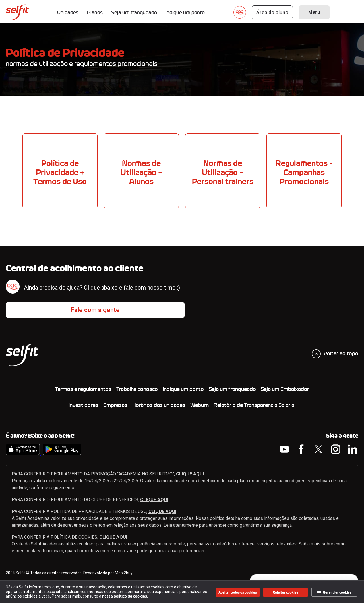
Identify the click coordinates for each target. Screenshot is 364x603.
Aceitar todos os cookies (238, 592)
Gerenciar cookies (334, 593)
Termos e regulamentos (83, 389)
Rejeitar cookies (286, 592)
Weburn (199, 405)
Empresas (115, 405)
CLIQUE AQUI (190, 474)
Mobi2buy (124, 573)
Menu (314, 12)
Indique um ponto (183, 389)
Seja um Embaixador (285, 389)
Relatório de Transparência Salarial (255, 405)
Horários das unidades (159, 405)
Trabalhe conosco (137, 389)
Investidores (83, 405)
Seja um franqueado (232, 389)
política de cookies (130, 596)
